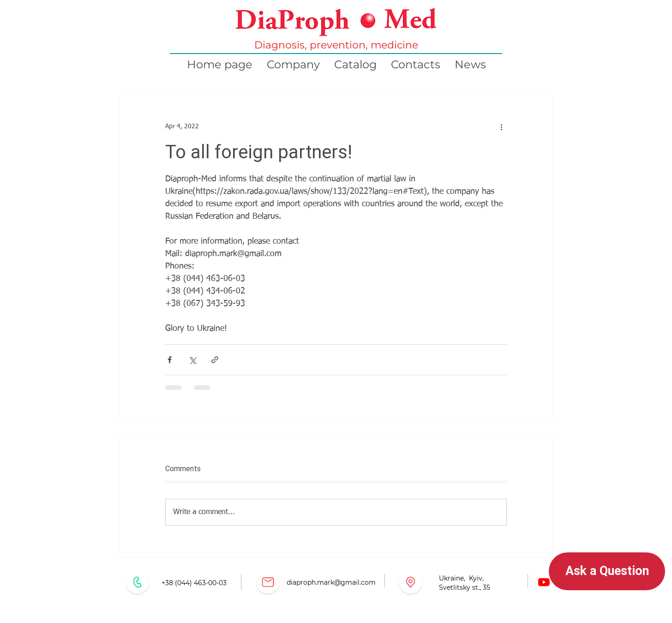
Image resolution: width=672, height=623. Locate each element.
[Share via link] (215, 360)
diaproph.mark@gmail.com (331, 582)
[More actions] (501, 127)
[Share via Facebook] (170, 360)
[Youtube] (544, 582)
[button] (607, 571)
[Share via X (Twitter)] (192, 360)
